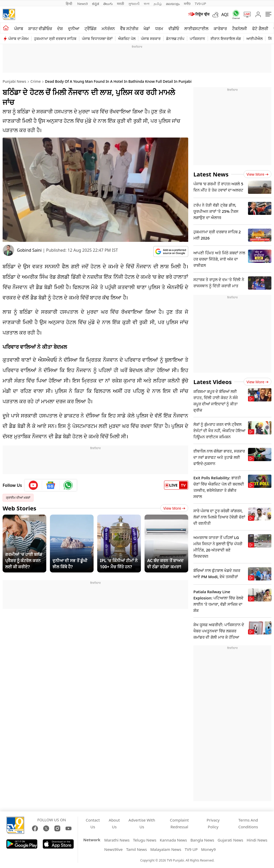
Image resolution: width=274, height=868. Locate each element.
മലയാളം (173, 4)
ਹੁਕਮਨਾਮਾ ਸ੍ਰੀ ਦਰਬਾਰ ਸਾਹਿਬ (55, 39)
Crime (36, 81)
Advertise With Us (142, 823)
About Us (114, 823)
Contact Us (93, 823)
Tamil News (136, 849)
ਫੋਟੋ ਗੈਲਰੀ (260, 29)
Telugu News (145, 840)
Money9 (208, 849)
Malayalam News (166, 849)
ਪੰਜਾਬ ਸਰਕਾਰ (151, 39)
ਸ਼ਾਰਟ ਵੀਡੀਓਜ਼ (40, 29)
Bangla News (202, 840)
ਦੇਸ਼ (60, 29)
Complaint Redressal (179, 823)
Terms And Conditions (248, 823)
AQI (225, 15)
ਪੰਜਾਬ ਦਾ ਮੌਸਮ (18, 39)
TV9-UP (200, 4)
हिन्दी (69, 4)
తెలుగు (108, 4)
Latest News (211, 174)
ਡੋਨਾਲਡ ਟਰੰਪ (175, 39)
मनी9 (187, 4)
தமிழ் (158, 4)
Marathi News (117, 840)
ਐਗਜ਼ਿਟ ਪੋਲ (127, 39)
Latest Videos (213, 382)
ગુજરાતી (134, 4)
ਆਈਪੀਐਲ (255, 39)
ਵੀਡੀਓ (174, 29)
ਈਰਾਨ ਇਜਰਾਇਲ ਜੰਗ (226, 39)
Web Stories (19, 508)
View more (257, 174)
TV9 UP (191, 849)
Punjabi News (14, 81)
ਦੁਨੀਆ (74, 29)
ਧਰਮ (159, 29)
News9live (113, 849)
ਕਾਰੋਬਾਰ (220, 29)
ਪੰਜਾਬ (19, 29)
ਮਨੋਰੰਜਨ (108, 29)
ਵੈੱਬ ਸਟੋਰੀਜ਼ (129, 29)
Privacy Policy (213, 823)
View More (174, 508)
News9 (83, 4)
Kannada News (174, 840)
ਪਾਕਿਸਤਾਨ (197, 39)
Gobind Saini (29, 250)
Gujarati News (230, 840)
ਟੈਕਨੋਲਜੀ (240, 29)
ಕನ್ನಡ (96, 4)
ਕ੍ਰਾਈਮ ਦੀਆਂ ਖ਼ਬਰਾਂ (18, 498)
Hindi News (257, 840)
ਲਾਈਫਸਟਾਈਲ (196, 29)
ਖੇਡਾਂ (147, 29)
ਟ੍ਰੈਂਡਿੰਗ (90, 29)
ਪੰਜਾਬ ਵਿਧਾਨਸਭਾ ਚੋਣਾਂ (97, 39)
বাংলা (147, 4)
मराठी (120, 4)
